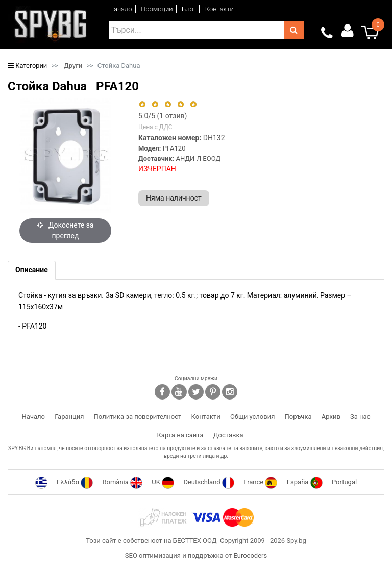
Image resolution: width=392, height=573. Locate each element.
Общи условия (252, 417)
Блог (189, 9)
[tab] (32, 270)
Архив (331, 417)
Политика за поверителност (138, 417)
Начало (121, 9)
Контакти (219, 9)
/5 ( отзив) (163, 116)
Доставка (228, 435)
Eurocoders (250, 555)
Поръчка (298, 417)
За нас (360, 417)
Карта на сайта (180, 435)
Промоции (157, 9)
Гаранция (69, 417)
